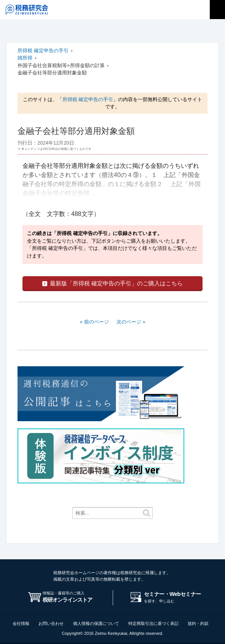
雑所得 (25, 58)
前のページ (97, 322)
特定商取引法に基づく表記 (153, 623)
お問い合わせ (51, 623)
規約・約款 (198, 623)
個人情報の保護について (96, 623)
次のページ (129, 322)
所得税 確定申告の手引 (43, 51)
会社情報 (21, 623)
